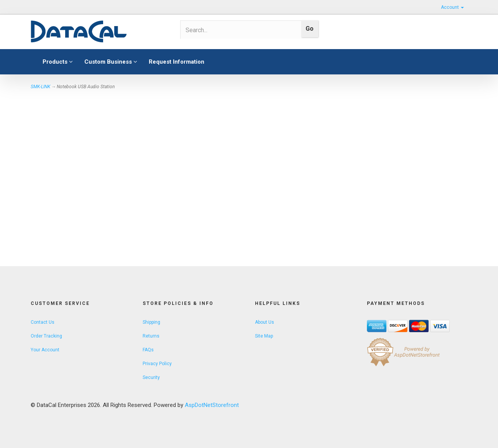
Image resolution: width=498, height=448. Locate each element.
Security (151, 377)
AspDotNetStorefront (212, 405)
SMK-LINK (40, 87)
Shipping (151, 322)
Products (58, 62)
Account (452, 7)
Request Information (177, 62)
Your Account (45, 350)
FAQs (148, 350)
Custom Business (111, 62)
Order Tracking (46, 336)
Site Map (264, 336)
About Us (265, 322)
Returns (151, 336)
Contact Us (43, 322)
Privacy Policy (157, 364)
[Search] (238, 30)
